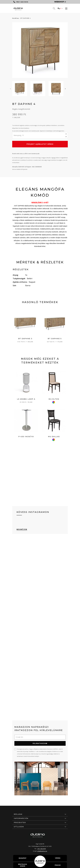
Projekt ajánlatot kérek (40, 144)
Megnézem (22, 529)
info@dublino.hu (42, 851)
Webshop (60, 2)
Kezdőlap (16, 18)
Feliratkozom (40, 743)
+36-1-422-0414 (41, 849)
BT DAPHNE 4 (26, 18)
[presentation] (10, 89)
